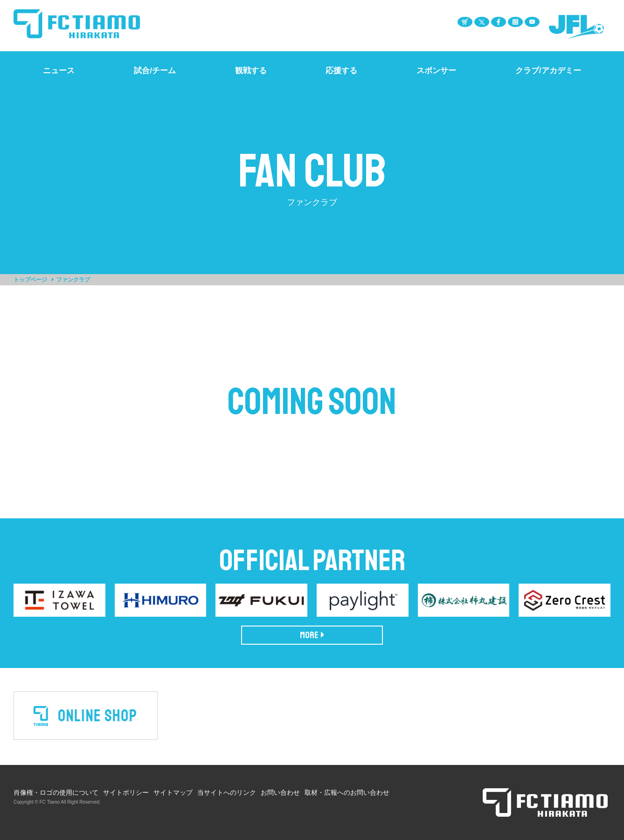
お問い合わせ (280, 792)
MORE (312, 635)
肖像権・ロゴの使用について (56, 792)
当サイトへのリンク (227, 792)
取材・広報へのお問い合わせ (347, 792)
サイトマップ (173, 792)
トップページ (30, 280)
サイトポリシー (126, 792)
